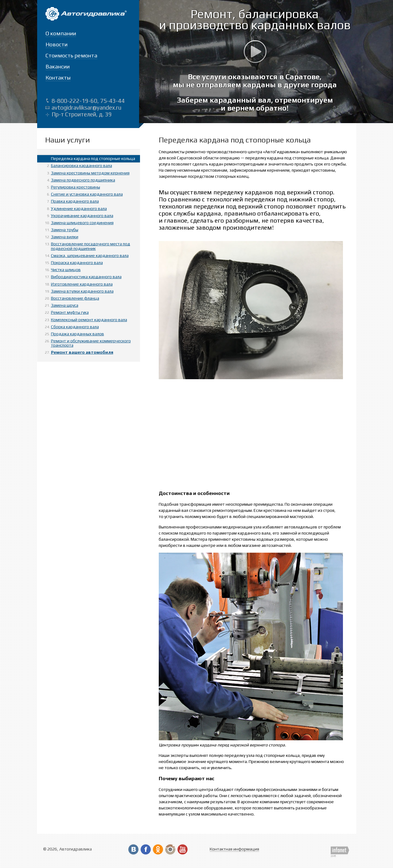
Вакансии (58, 66)
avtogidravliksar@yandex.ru (86, 107)
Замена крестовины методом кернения (90, 173)
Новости (56, 44)
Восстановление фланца (75, 298)
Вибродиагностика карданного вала (86, 277)
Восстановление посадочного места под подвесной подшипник (91, 246)
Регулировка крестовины (76, 187)
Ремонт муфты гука (70, 312)
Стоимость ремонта (71, 55)
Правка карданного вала (75, 201)
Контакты (58, 78)
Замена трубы (65, 230)
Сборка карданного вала (75, 327)
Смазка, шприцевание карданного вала (90, 255)
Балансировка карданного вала (82, 165)
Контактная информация (234, 849)
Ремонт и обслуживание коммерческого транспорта (91, 343)
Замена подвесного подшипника (83, 180)
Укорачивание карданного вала (82, 216)
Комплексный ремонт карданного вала (89, 320)
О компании (61, 33)
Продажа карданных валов (78, 334)
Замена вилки (65, 237)
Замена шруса (65, 305)
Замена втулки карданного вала (82, 291)
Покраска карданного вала (77, 263)
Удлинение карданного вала (79, 208)
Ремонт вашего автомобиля (82, 352)
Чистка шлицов (66, 270)
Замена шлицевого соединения (82, 223)
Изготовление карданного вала (82, 284)
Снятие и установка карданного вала (87, 194)
